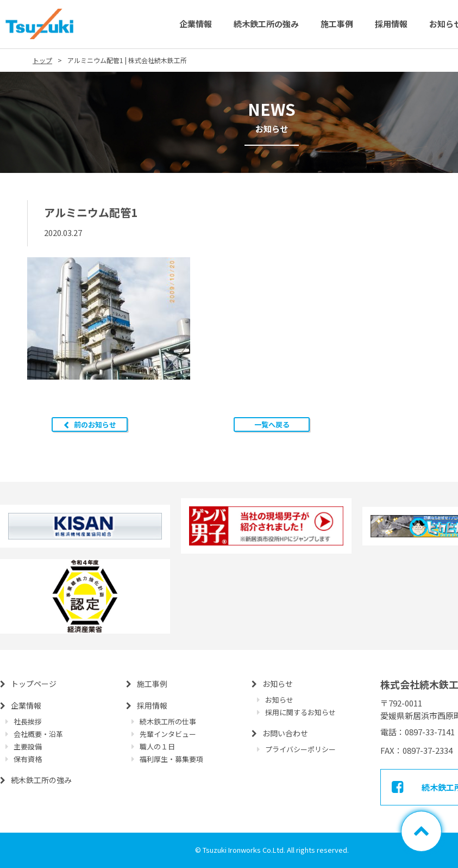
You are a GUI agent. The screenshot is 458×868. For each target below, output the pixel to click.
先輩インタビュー (168, 734)
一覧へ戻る (272, 424)
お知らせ (278, 684)
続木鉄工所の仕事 (168, 721)
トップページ (34, 684)
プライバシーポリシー (300, 749)
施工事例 (337, 24)
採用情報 (391, 24)
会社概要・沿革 (38, 734)
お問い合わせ (285, 733)
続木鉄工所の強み (266, 24)
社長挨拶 (28, 721)
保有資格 (28, 759)
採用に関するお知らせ (300, 712)
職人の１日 (157, 746)
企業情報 (196, 24)
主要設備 (28, 746)
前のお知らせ (95, 424)
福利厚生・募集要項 (171, 759)
